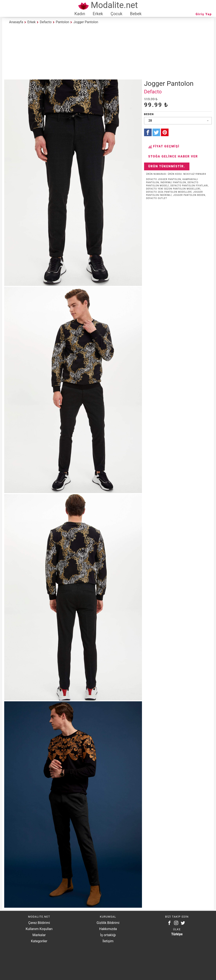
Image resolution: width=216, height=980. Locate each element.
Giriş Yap (204, 14)
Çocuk (116, 14)
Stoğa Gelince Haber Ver (173, 157)
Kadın (80, 14)
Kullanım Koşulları (39, 929)
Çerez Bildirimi (39, 923)
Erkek (98, 14)
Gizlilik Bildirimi (108, 923)
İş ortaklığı (108, 935)
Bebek (136, 14)
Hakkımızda (108, 929)
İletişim (108, 941)
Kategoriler (39, 941)
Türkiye (177, 934)
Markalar (39, 935)
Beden (149, 114)
